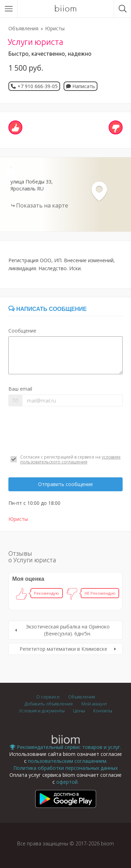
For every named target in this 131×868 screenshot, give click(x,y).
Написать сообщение (48, 309)
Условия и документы (42, 711)
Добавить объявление (49, 704)
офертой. (67, 782)
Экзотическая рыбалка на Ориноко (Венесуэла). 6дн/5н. (68, 630)
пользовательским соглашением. (68, 761)
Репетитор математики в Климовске (63, 649)
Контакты (103, 711)
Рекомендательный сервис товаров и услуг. (65, 747)
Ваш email (20, 389)
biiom (65, 9)
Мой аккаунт (94, 704)
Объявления (23, 28)
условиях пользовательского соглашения (70, 459)
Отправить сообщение (65, 484)
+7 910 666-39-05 (38, 86)
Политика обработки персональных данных (65, 768)
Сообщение (22, 331)
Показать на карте (42, 205)
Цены (79, 711)
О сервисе (48, 697)
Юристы (55, 28)
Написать (81, 86)
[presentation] (61, 430)
